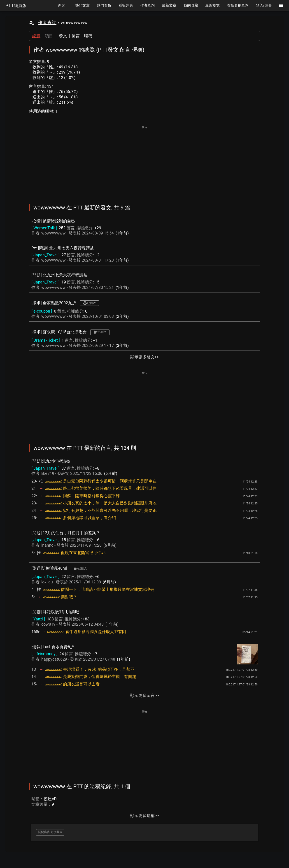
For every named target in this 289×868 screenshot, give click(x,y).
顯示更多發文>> (144, 357)
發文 (63, 36)
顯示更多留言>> (144, 695)
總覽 (36, 36)
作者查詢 (47, 23)
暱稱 (88, 36)
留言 (76, 36)
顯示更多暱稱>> (144, 816)
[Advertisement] (144, 162)
